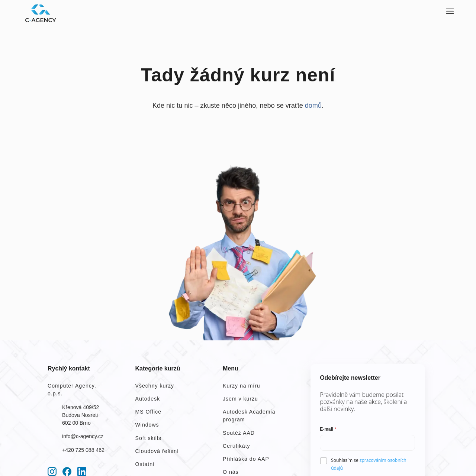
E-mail (328, 429)
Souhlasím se (369, 464)
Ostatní (145, 464)
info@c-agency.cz (83, 436)
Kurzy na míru (242, 386)
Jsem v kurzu (240, 399)
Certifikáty (237, 446)
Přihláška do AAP (246, 459)
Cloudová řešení (157, 451)
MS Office (149, 412)
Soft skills (148, 438)
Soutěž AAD (239, 433)
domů (313, 106)
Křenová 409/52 (81, 407)
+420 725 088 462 (83, 450)
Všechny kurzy (155, 386)
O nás (231, 472)
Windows (147, 425)
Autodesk (148, 399)
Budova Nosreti (80, 415)
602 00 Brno (76, 423)
